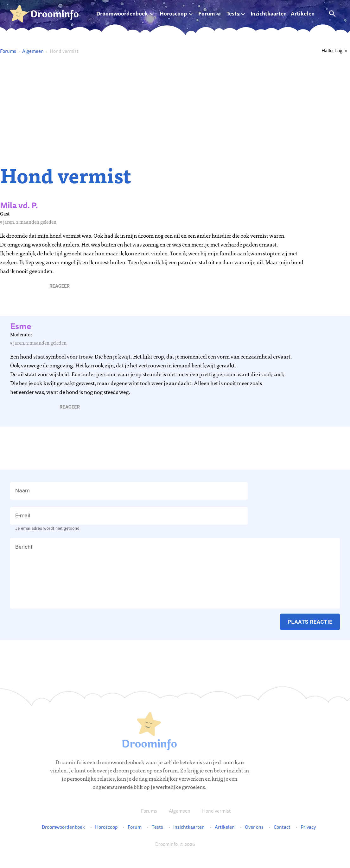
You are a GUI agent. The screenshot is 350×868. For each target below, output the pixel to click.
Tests (233, 13)
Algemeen (33, 51)
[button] (60, 286)
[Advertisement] (175, 109)
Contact (282, 827)
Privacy (308, 827)
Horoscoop (173, 13)
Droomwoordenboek (122, 13)
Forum (207, 13)
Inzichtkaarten (269, 13)
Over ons (254, 827)
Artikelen (303, 13)
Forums (8, 51)
